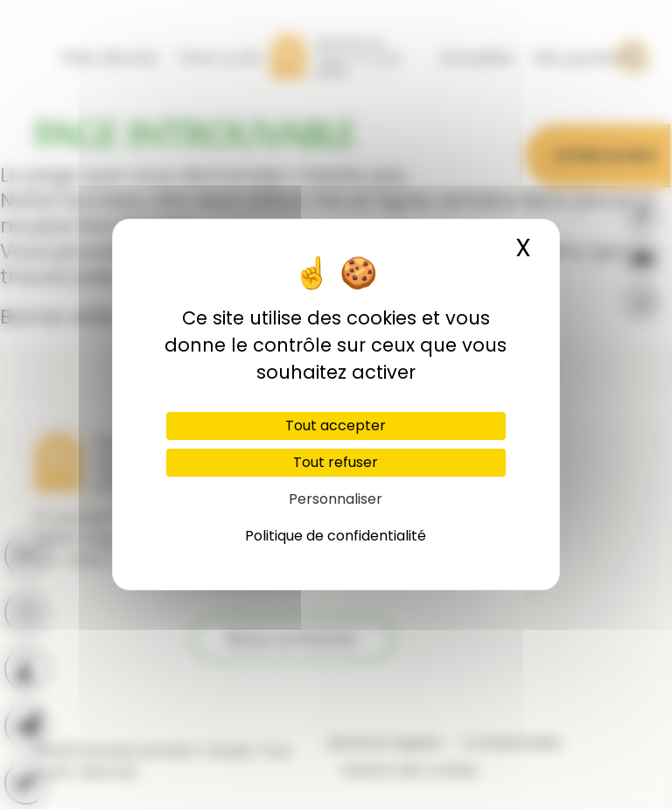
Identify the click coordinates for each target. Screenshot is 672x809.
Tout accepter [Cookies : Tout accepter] (336, 425)
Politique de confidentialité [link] (336, 536)
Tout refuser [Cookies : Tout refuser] (336, 462)
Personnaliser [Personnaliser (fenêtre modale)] (336, 499)
